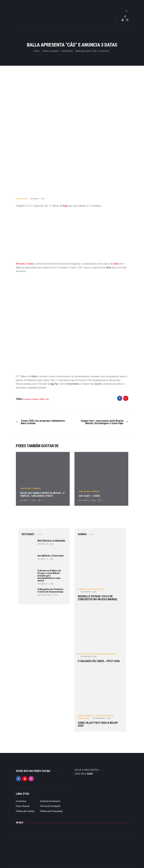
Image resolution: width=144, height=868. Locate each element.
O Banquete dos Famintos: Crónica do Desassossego (51, 591)
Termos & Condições (50, 806)
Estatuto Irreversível (50, 801)
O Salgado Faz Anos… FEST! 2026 (99, 661)
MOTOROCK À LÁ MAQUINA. (52, 541)
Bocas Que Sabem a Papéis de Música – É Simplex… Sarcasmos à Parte (42, 494)
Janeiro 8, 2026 (89, 657)
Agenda (81, 589)
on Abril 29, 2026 (45, 544)
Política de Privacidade (51, 811)
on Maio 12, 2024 (28, 500)
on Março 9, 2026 (46, 584)
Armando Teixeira (25, 264)
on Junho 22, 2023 (87, 500)
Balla (65, 206)
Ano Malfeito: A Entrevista (51, 556)
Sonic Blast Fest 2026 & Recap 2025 (98, 724)
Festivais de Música (95, 654)
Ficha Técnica (23, 806)
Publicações (67, 51)
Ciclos (89, 589)
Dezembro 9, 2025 (102, 718)
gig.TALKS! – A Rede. (90, 496)
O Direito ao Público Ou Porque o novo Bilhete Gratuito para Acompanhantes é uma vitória (49, 576)
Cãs (47, 399)
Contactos (21, 801)
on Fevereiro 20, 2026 (48, 595)
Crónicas (90, 716)
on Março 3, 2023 (37, 199)
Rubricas (37, 488)
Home (37, 51)
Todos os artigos (50, 51)
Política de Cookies (25, 811)
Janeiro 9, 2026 (89, 592)
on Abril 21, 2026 (45, 559)
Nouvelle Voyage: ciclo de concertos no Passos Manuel (98, 598)
